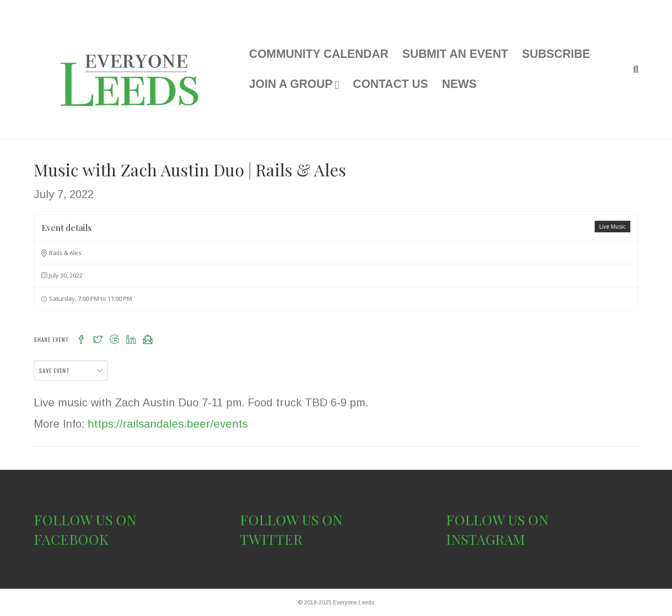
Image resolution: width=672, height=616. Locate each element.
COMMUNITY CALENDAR (319, 54)
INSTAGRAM (486, 539)
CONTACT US (390, 84)
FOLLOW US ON (85, 520)
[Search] (632, 69)
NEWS (459, 84)
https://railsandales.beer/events (168, 424)
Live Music (612, 227)
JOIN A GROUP (291, 84)
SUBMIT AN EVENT (455, 54)
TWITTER (271, 539)
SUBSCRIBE (556, 54)
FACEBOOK (71, 539)
